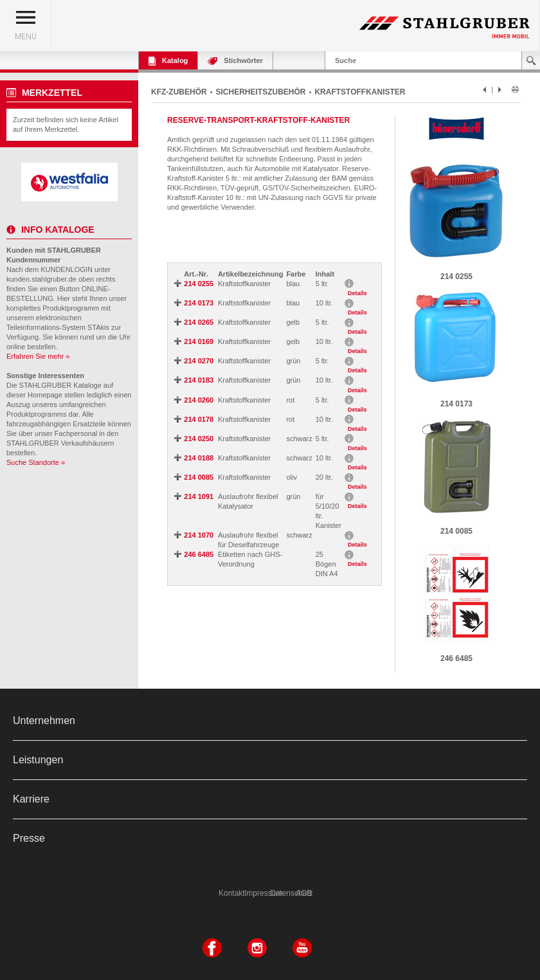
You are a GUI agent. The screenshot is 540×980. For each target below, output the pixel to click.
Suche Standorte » (36, 462)
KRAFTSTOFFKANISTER (360, 92)
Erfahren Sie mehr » (38, 356)
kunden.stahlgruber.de (41, 279)
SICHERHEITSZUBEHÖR (261, 92)
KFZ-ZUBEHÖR (179, 92)
